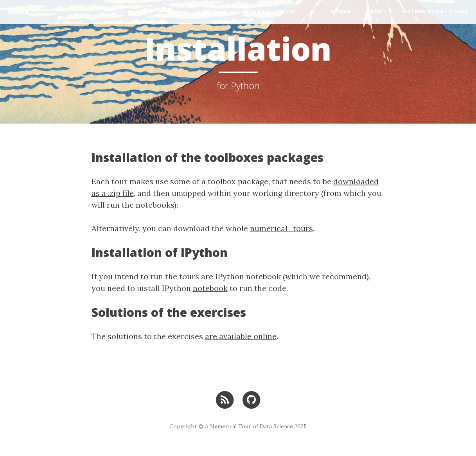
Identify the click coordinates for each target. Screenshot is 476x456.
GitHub (341, 12)
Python (214, 12)
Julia (288, 12)
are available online (241, 336)
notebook (210, 288)
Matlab (253, 12)
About (377, 12)
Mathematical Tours (435, 12)
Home (18, 12)
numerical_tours (281, 228)
